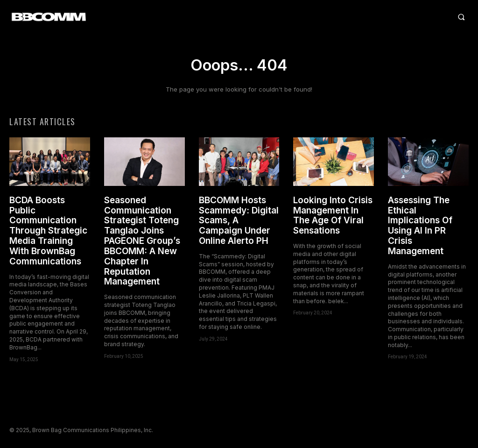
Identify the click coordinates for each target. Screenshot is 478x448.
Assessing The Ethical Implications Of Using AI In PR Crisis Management (420, 227)
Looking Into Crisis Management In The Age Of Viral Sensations (333, 217)
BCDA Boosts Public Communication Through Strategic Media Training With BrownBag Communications (48, 232)
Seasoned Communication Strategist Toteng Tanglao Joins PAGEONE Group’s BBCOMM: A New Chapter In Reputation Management (142, 242)
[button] (299, 17)
